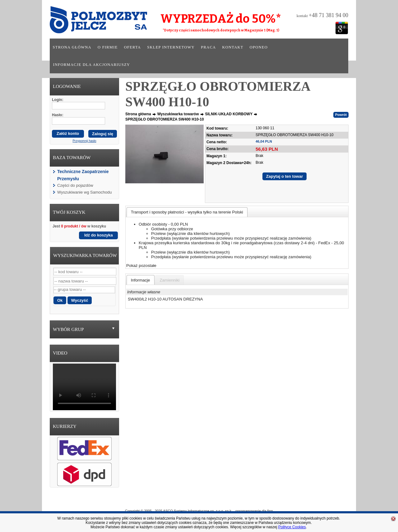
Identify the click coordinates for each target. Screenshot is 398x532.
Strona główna (72, 47)
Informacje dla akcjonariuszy (92, 65)
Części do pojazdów (75, 185)
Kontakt (233, 47)
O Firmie (171, 502)
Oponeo (259, 47)
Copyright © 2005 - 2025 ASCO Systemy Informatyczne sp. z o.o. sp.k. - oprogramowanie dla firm (199, 511)
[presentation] (141, 280)
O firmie (108, 47)
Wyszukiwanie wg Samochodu (84, 192)
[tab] (187, 212)
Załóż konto (68, 133)
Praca (208, 47)
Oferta (132, 47)
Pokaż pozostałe (141, 266)
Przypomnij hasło (84, 141)
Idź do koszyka (99, 235)
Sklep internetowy (171, 47)
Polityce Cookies (292, 527)
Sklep (222, 502)
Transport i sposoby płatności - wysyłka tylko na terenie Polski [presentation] (187, 212)
